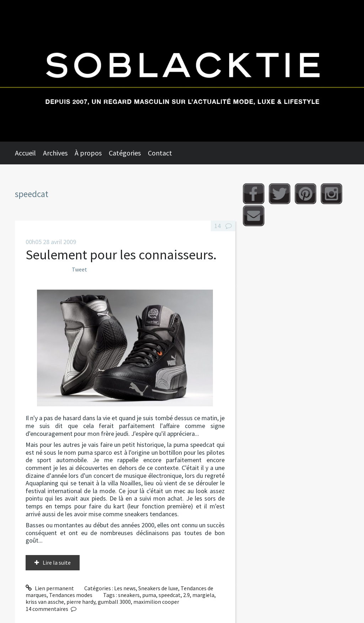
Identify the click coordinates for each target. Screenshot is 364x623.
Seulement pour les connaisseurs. (121, 255)
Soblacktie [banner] (182, 71)
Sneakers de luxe (158, 588)
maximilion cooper (156, 602)
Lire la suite (57, 563)
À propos (88, 153)
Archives (55, 153)
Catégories (125, 153)
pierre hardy (81, 602)
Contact (160, 153)
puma (149, 595)
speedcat (170, 595)
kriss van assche (45, 602)
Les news (125, 588)
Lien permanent (50, 588)
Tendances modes (71, 595)
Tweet (79, 269)
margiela (203, 595)
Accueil (25, 153)
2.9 (186, 595)
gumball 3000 (114, 602)
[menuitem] (29, 153)
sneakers (129, 595)
